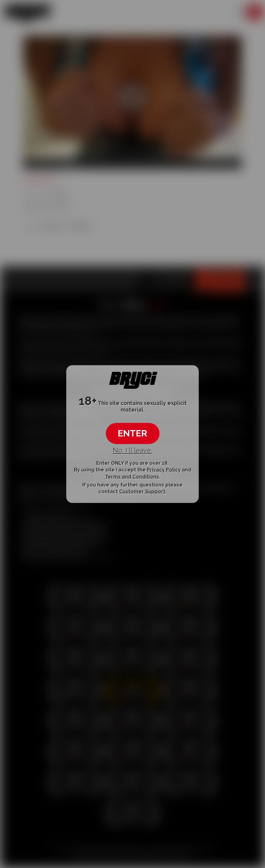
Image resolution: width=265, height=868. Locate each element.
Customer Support (142, 492)
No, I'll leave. (132, 450)
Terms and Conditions (132, 477)
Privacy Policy (164, 470)
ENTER (132, 433)
